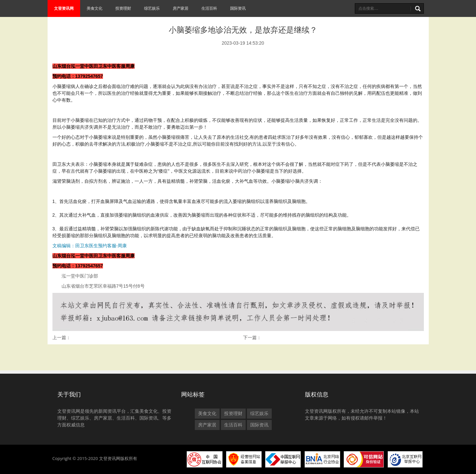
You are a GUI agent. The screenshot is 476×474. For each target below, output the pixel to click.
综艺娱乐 (152, 8)
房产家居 (180, 8)
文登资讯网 (64, 8)
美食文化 (94, 8)
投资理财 (123, 8)
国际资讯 (238, 8)
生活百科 (209, 8)
